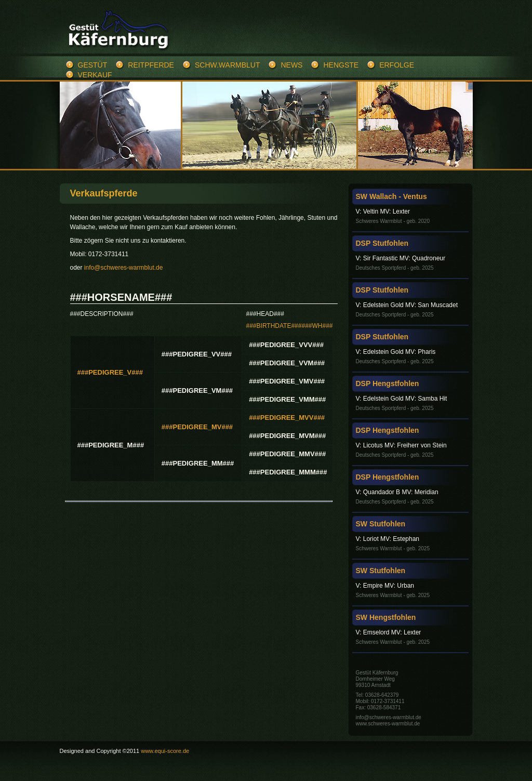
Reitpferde (151, 65)
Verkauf (95, 75)
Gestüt (93, 65)
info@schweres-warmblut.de (124, 268)
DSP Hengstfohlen (388, 383)
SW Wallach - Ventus (391, 196)
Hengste (341, 65)
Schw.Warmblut (227, 65)
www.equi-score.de (165, 751)
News (291, 65)
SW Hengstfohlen (386, 617)
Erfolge (397, 65)
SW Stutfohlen (381, 524)
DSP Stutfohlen (382, 243)
